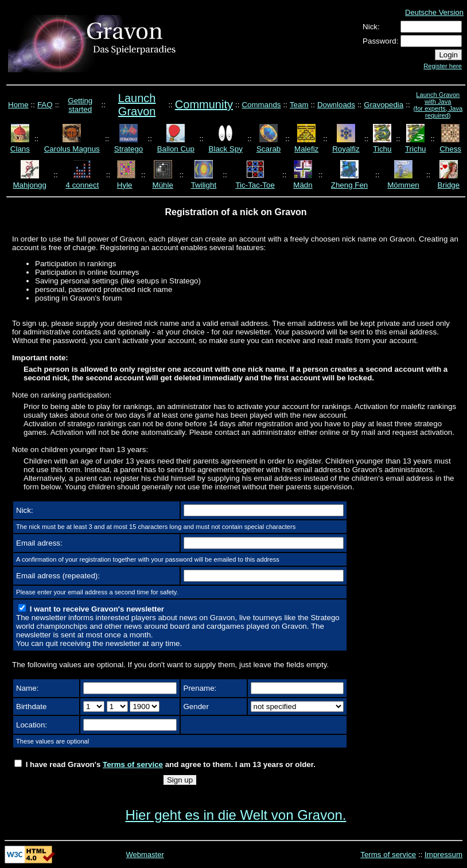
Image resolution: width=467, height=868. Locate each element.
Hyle (125, 185)
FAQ (45, 105)
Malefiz (306, 149)
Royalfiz (346, 149)
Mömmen (403, 185)
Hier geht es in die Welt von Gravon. (236, 815)
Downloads (336, 105)
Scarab (268, 149)
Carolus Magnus (72, 149)
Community (204, 104)
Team (299, 105)
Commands (261, 105)
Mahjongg (30, 185)
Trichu (416, 149)
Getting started (80, 105)
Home (18, 105)
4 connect (83, 185)
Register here (443, 66)
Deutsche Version (434, 12)
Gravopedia (384, 105)
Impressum (443, 855)
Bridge (449, 185)
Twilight (204, 185)
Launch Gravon (137, 105)
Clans (20, 149)
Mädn (303, 185)
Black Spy (226, 149)
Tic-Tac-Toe (255, 185)
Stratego (129, 149)
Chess (450, 149)
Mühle (163, 185)
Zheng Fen (349, 185)
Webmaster (145, 855)
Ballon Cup (176, 149)
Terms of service (133, 764)
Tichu (382, 149)
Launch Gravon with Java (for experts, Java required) (438, 105)
